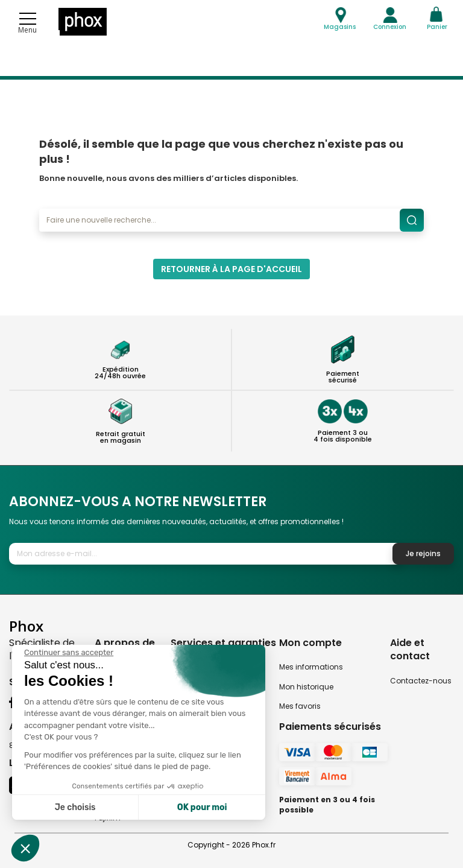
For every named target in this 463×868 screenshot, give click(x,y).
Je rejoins (423, 553)
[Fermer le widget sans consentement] (69, 653)
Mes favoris (300, 706)
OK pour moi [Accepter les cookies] (202, 807)
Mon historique (306, 687)
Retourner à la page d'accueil (231, 269)
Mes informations (311, 667)
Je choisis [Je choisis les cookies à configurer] (75, 807)
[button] (25, 848)
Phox (26, 626)
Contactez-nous (421, 681)
